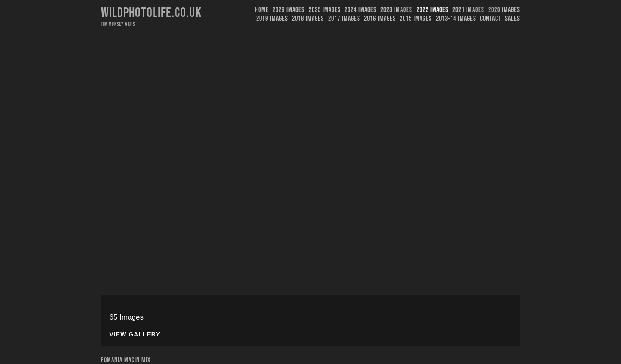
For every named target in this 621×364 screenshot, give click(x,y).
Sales (513, 19)
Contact (491, 19)
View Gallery (135, 334)
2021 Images (468, 10)
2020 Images (504, 10)
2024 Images (361, 10)
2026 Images (289, 10)
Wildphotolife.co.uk (151, 13)
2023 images (396, 10)
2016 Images (380, 19)
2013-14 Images (456, 19)
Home (262, 10)
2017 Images (344, 19)
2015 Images (416, 19)
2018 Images (308, 19)
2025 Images (325, 10)
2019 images (272, 19)
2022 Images (433, 10)
